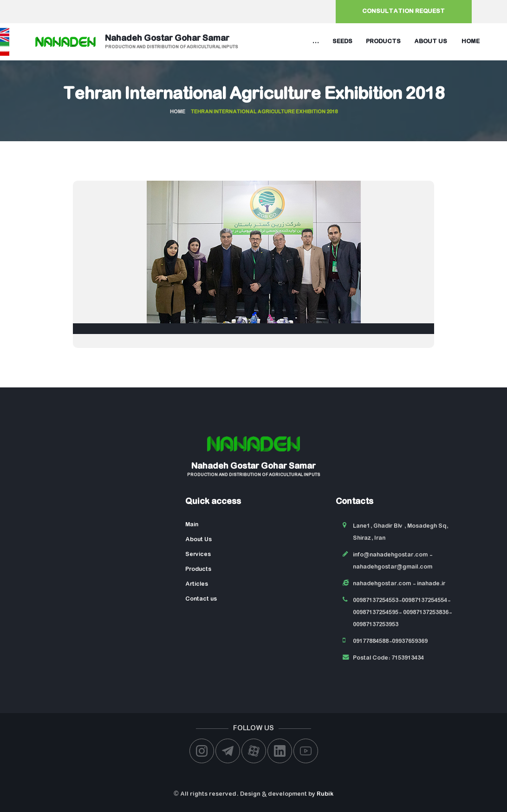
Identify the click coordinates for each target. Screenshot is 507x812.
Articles (197, 584)
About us (431, 42)
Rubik (325, 794)
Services (198, 554)
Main (192, 525)
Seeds (342, 42)
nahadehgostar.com (382, 584)
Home (471, 42)
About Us (198, 540)
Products (383, 42)
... (315, 42)
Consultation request (403, 11)
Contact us (201, 599)
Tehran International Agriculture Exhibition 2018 (254, 95)
